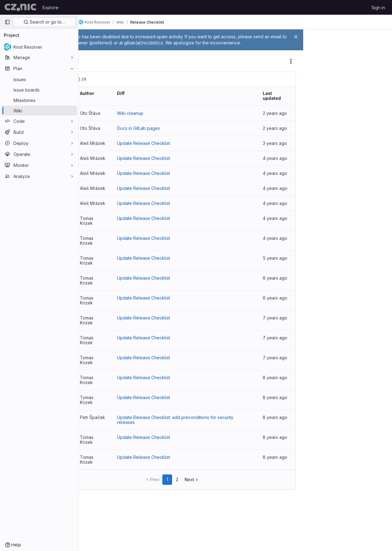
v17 (94, 348)
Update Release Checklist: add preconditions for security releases (201, 450)
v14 (94, 408)
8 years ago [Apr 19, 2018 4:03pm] (278, 448)
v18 (94, 328)
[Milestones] (39, 100)
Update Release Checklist (177, 149)
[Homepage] (21, 7)
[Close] (296, 37)
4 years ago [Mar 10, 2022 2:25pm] (278, 249)
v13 (94, 428)
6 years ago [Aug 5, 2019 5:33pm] (278, 328)
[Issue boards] (39, 90)
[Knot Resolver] (39, 47)
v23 (95, 229)
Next (211, 510)
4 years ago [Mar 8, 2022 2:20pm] (278, 269)
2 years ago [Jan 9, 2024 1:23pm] (278, 119)
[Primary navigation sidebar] (7, 22)
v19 (94, 309)
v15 (94, 388)
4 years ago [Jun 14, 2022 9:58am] (278, 169)
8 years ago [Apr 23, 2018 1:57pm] (278, 428)
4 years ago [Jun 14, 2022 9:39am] (278, 209)
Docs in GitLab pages (172, 134)
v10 (94, 488)
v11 (94, 468)
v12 (94, 448)
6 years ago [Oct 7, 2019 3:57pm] (278, 309)
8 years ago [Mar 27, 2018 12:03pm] (278, 468)
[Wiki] (39, 111)
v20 (95, 289)
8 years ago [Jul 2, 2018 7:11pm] (278, 408)
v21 (94, 269)
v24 (95, 209)
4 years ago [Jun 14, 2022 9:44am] (278, 189)
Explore (51, 8)
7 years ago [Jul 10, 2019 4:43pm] (278, 348)
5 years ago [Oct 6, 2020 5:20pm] (278, 289)
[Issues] (39, 79)
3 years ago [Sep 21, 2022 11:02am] (278, 149)
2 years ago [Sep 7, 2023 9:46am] (278, 134)
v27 (95, 149)
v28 (95, 134)
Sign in (378, 8)
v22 (95, 249)
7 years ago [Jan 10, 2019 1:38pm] (278, 388)
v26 (95, 169)
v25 (95, 189)
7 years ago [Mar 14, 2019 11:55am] (278, 368)
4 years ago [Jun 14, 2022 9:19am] (278, 229)
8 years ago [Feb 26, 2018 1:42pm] (278, 488)
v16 (94, 368)
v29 (95, 119)
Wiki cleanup (164, 119)
